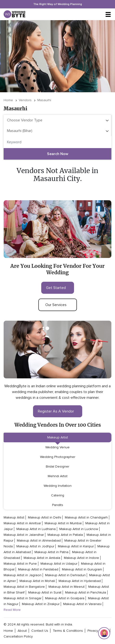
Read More (12, 610)
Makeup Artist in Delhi (45, 517)
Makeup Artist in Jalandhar (24, 535)
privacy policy (98, 631)
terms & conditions (68, 631)
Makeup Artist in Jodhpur (35, 546)
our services (58, 305)
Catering (58, 495)
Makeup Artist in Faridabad (38, 569)
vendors (25, 100)
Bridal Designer (57, 466)
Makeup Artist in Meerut (67, 587)
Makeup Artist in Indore (81, 558)
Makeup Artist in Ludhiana (36, 529)
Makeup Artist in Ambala (42, 558)
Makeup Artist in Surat (45, 592)
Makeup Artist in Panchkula (86, 592)
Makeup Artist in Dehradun (65, 575)
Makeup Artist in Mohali (37, 581)
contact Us (40, 631)
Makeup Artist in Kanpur (76, 546)
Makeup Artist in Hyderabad (80, 581)
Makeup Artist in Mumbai (63, 523)
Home (8, 100)
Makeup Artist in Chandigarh (86, 517)
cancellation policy (18, 636)
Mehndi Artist (58, 476)
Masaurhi (44, 100)
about (22, 631)
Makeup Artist (58, 437)
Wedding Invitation (58, 486)
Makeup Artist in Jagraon (23, 575)
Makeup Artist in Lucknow (79, 529)
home (8, 631)
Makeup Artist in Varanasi (82, 604)
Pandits (58, 505)
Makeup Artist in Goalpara (65, 598)
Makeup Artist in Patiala (65, 535)
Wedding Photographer (58, 457)
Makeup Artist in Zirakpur (41, 604)
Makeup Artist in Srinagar (23, 598)
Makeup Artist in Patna (51, 552)
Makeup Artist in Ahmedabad (39, 541)
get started (58, 288)
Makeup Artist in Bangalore (24, 587)
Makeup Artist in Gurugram (82, 569)
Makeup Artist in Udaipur (59, 564)
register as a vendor (58, 411)
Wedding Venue (57, 447)
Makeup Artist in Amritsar (22, 523)
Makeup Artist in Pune (20, 564)
